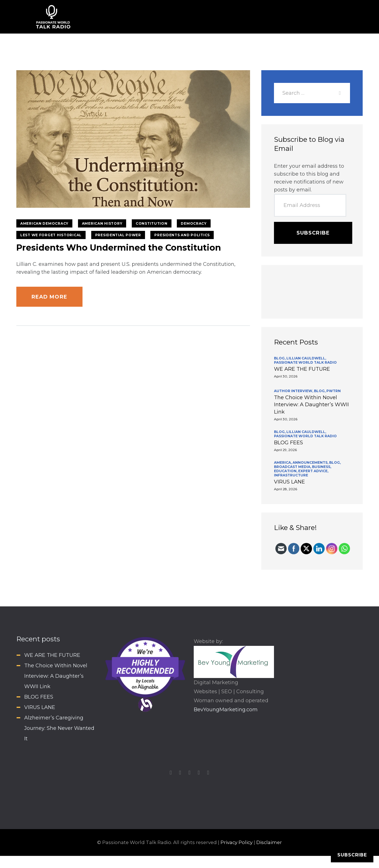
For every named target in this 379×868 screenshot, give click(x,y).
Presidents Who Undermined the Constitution (119, 248)
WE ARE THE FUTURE (302, 369)
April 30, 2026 (286, 376)
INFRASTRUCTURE (291, 475)
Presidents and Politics (182, 235)
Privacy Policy (237, 842)
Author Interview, (294, 391)
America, (283, 462)
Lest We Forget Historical (51, 235)
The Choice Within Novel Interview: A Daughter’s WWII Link (311, 405)
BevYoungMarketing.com (226, 710)
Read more (49, 297)
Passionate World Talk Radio (305, 362)
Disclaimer (269, 842)
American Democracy (44, 223)
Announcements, (311, 462)
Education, (286, 471)
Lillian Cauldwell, (306, 358)
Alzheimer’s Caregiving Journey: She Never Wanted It (59, 728)
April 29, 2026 (285, 450)
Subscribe (313, 233)
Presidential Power (118, 235)
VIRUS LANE (289, 482)
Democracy (194, 223)
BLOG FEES (288, 443)
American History (102, 223)
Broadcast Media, (293, 467)
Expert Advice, (313, 471)
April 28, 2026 (286, 489)
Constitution (152, 223)
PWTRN (334, 391)
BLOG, (280, 358)
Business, (322, 467)
